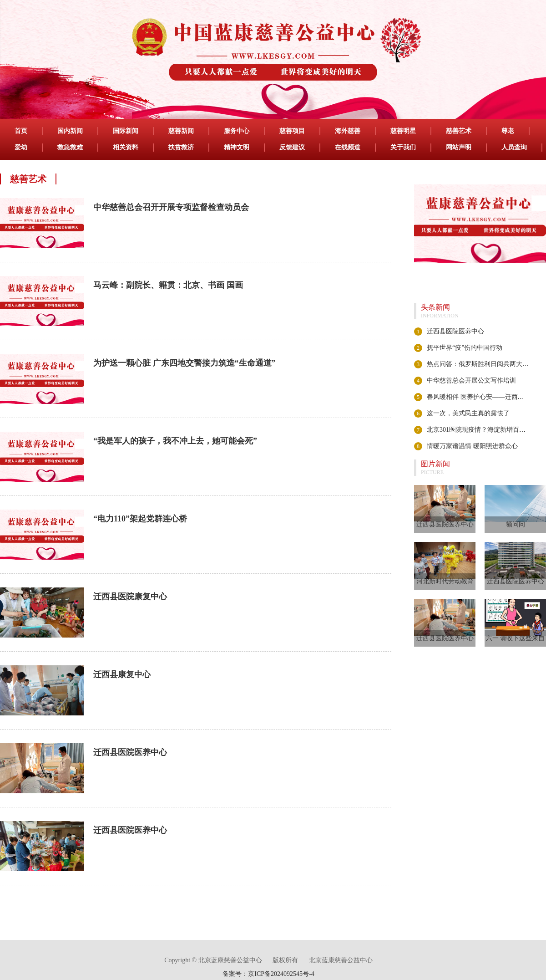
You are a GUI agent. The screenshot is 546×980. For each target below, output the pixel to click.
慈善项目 (292, 131)
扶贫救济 (181, 147)
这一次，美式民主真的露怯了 (468, 413)
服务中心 (237, 131)
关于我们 (403, 147)
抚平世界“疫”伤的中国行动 (465, 348)
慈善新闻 (181, 131)
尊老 (508, 131)
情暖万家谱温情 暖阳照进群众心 (472, 446)
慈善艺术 (459, 131)
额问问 (516, 524)
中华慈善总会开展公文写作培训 (471, 380)
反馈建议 (292, 147)
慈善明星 (403, 131)
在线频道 (348, 147)
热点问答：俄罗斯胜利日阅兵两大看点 (481, 364)
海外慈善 (348, 131)
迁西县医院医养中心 (455, 331)
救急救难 (70, 147)
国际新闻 (126, 131)
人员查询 (514, 147)
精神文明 (237, 147)
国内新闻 (70, 131)
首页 (21, 131)
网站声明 (459, 147)
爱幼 (21, 147)
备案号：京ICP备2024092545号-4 (268, 974)
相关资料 (126, 147)
